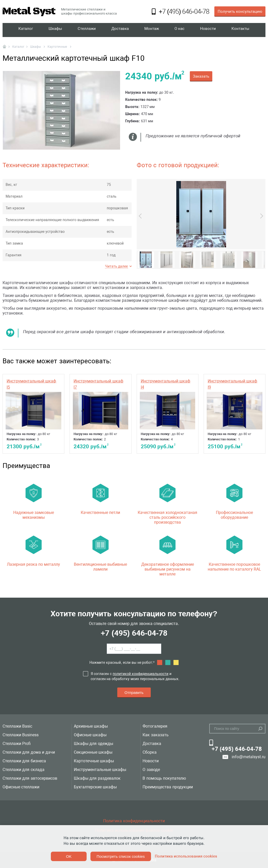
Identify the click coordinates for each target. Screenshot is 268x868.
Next (261, 216)
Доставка (120, 30)
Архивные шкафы (91, 726)
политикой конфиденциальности (141, 674)
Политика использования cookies (186, 856)
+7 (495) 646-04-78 (134, 633)
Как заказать (155, 735)
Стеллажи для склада (24, 770)
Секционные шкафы (93, 752)
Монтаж (152, 30)
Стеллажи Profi (17, 744)
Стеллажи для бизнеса (24, 761)
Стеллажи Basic (17, 726)
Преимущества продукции (168, 787)
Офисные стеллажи (21, 787)
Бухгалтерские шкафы (95, 787)
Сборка (150, 752)
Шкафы (56, 30)
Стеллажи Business (21, 735)
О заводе (151, 770)
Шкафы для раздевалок (97, 778)
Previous (141, 216)
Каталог (26, 30)
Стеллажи (87, 30)
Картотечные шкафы (94, 761)
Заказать (201, 76)
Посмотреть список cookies (121, 856)
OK (69, 856)
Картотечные (58, 47)
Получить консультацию (240, 11)
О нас (180, 30)
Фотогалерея (155, 726)
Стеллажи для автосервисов (30, 778)
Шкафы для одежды (94, 744)
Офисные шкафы (90, 735)
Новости (208, 30)
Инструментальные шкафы (100, 770)
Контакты (240, 30)
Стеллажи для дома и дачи (29, 752)
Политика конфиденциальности (134, 821)
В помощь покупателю (164, 778)
